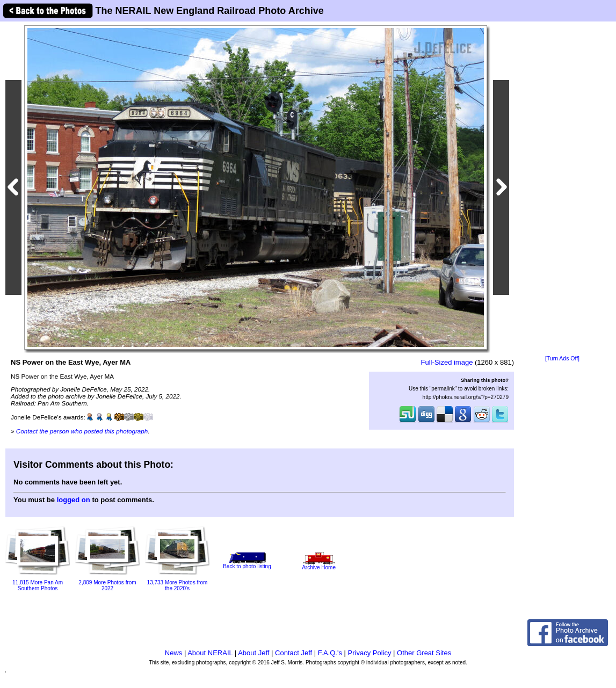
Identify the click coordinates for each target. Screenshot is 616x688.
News (174, 653)
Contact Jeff (293, 653)
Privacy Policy (370, 653)
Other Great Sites (424, 653)
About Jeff (253, 653)
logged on (74, 500)
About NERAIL (210, 653)
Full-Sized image (447, 362)
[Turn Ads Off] (562, 359)
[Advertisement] (562, 189)
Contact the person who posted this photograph (82, 431)
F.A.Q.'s (330, 653)
